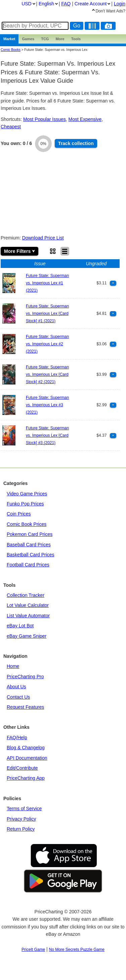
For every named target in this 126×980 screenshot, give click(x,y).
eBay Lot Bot (20, 626)
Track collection (76, 143)
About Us (16, 687)
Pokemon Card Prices (30, 534)
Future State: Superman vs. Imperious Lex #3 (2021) (47, 405)
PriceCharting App (26, 778)
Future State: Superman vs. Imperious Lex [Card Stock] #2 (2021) (47, 375)
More (60, 39)
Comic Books (11, 50)
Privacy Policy (21, 819)
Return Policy (21, 829)
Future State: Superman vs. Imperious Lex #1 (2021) (47, 283)
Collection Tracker (26, 595)
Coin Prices (19, 514)
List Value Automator (28, 616)
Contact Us (18, 697)
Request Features (25, 707)
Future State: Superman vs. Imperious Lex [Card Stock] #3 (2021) (47, 436)
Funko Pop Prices (25, 504)
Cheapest (11, 127)
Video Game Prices (27, 494)
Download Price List (43, 238)
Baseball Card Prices (29, 545)
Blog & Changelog (26, 748)
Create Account (91, 4)
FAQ (66, 4)
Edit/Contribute (22, 768)
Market (9, 39)
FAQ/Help (17, 738)
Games (28, 39)
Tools (76, 39)
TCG (45, 39)
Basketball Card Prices (31, 555)
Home (13, 666)
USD (27, 4)
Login (120, 4)
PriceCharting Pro (25, 677)
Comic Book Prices (27, 524)
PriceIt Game (33, 950)
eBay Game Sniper (27, 636)
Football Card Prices (28, 565)
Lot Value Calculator (28, 605)
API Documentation (27, 758)
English (46, 4)
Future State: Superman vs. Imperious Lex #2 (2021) (47, 344)
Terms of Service (24, 809)
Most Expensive (85, 119)
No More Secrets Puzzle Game (77, 950)
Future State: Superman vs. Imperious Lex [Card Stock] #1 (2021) (47, 314)
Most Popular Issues (45, 119)
